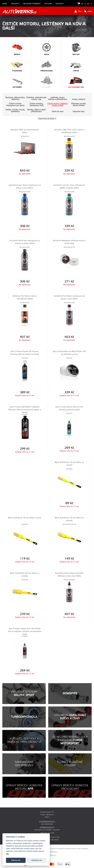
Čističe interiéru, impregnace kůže (36, 105)
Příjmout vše (16, 860)
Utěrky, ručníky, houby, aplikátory (15, 111)
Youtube (48, 4)
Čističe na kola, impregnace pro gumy (15, 105)
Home (5, 4)
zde (7, 854)
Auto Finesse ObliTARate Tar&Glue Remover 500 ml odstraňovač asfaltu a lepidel (25, 410)
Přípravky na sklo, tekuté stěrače (79, 105)
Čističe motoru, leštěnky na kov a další (58, 105)
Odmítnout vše (37, 860)
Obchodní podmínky (32, 4)
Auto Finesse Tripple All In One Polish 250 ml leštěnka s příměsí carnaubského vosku (25, 631)
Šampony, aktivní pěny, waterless (15, 98)
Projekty (15, 4)
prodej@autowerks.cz (47, 821)
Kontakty (60, 4)
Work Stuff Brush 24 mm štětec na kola (25, 518)
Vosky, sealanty (79, 99)
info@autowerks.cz (47, 827)
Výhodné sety (79, 112)
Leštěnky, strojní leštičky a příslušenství (58, 98)
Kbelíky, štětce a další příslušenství (36, 111)
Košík (88, 11)
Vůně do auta (58, 112)
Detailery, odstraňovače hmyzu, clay (36, 98)
